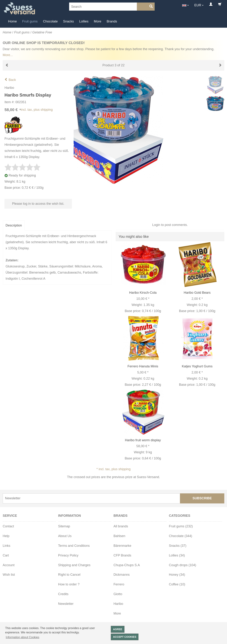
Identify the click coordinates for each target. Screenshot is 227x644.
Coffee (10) (177, 584)
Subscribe (202, 498)
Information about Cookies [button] (23, 637)
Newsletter (66, 604)
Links (6, 546)
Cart (6, 555)
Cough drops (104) (183, 565)
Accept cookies (125, 637)
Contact (8, 526)
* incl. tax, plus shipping (114, 469)
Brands (112, 21)
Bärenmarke (122, 546)
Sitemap (64, 526)
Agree (118, 629)
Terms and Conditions (74, 546)
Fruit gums (30, 21)
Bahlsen (119, 536)
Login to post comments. (170, 225)
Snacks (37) (178, 546)
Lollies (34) (177, 555)
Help (6, 536)
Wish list (9, 575)
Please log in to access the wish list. (38, 204)
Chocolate (50, 21)
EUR (198, 5)
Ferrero (119, 584)
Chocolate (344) (181, 536)
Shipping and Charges (74, 565)
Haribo (118, 604)
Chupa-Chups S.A (127, 565)
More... (8, 55)
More (98, 21)
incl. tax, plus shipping (37, 110)
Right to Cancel (69, 575)
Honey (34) (177, 575)
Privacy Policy (68, 555)
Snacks (68, 21)
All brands (121, 526)
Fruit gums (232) (181, 526)
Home (12, 21)
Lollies (84, 21)
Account (9, 565)
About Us (65, 536)
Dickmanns (122, 575)
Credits (63, 594)
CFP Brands (122, 555)
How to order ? (69, 584)
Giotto (118, 594)
